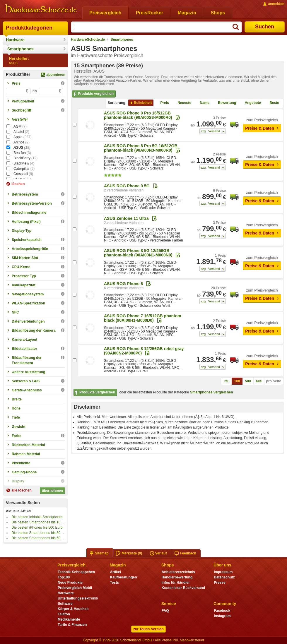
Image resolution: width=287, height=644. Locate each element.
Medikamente (69, 619)
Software (65, 604)
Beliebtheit (140, 103)
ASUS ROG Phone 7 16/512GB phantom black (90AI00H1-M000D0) (143, 318)
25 (226, 381)
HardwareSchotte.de (88, 40)
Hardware (15, 40)
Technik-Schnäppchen (76, 572)
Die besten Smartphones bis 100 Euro (41, 522)
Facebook (222, 611)
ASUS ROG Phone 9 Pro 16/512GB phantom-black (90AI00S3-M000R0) (138, 115)
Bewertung (225, 103)
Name (202, 103)
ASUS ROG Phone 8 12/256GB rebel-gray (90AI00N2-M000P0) (144, 351)
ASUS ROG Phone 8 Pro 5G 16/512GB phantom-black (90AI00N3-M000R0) (141, 148)
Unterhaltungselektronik (78, 598)
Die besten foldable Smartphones (37, 517)
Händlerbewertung (177, 577)
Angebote (251, 103)
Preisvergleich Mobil (75, 588)
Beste (272, 103)
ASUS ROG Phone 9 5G (127, 186)
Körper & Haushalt (73, 609)
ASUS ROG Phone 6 (123, 284)
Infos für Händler (176, 583)
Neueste (182, 103)
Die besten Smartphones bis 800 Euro (41, 533)
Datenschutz (224, 577)
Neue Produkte (70, 583)
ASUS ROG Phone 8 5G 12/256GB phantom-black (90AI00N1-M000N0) (138, 253)
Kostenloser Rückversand (183, 588)
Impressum (223, 572)
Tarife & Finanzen (72, 625)
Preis (162, 103)
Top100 (64, 577)
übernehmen (52, 491)
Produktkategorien (29, 28)
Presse (219, 583)
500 (248, 381)
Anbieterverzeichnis (178, 572)
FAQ (165, 611)
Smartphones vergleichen (212, 392)
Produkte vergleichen (93, 94)
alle (259, 381)
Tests (114, 583)
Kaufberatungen (123, 577)
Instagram (222, 616)
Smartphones (20, 49)
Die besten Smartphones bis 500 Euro (41, 538)
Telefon (64, 614)
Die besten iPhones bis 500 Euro (37, 527)
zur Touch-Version (148, 629)
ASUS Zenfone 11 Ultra (126, 218)
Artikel (115, 572)
